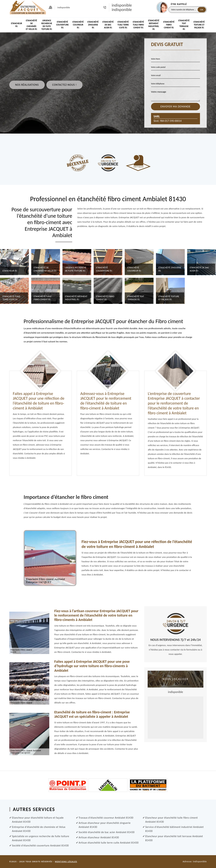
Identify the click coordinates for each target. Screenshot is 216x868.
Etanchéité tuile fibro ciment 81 (138, 25)
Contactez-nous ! (65, 85)
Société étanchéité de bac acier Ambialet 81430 (107, 832)
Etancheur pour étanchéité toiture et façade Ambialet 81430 (38, 820)
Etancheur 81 (16, 25)
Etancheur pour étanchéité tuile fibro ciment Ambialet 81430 (172, 820)
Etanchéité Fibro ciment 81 (169, 25)
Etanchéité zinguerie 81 (93, 25)
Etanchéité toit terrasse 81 (184, 25)
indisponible (122, 5)
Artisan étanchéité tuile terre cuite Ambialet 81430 (109, 843)
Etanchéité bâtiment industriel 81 (154, 25)
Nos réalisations (27, 85)
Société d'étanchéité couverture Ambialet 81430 (40, 845)
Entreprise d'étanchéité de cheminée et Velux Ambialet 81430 (39, 829)
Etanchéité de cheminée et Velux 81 (31, 25)
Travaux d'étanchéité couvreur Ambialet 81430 (106, 818)
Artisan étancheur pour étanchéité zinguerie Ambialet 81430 (105, 825)
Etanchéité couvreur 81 (78, 25)
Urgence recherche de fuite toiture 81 (47, 25)
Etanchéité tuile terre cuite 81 (123, 25)
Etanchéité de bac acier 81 (108, 25)
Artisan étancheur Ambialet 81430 (99, 837)
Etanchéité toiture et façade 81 (199, 25)
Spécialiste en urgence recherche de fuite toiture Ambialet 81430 (41, 838)
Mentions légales (66, 862)
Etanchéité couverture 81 (62, 25)
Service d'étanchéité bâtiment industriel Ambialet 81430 (174, 829)
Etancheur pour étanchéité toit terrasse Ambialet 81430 (174, 838)
